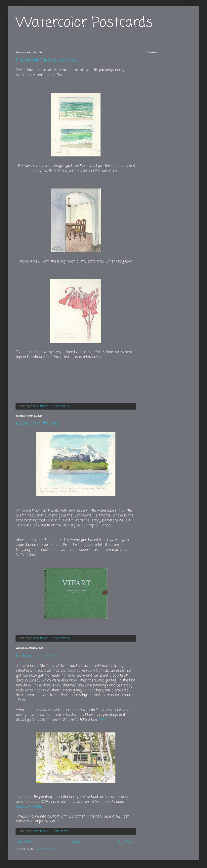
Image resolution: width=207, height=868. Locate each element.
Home (76, 842)
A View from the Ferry (38, 424)
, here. (102, 720)
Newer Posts (26, 842)
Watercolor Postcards (84, 23)
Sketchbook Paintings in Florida (47, 60)
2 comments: (61, 831)
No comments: (61, 406)
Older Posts (126, 842)
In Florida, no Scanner (37, 656)
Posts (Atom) (45, 849)
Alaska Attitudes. (30, 807)
